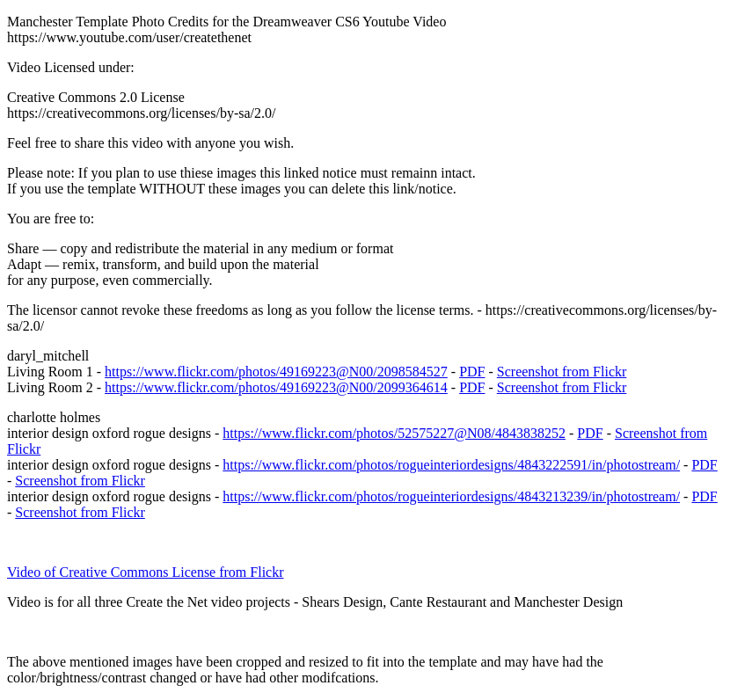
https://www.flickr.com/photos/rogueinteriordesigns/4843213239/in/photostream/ (451, 496)
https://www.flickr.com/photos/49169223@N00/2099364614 (276, 387)
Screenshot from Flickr (562, 372)
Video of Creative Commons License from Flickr (146, 572)
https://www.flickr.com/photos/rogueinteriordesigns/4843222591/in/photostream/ (451, 465)
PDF (472, 372)
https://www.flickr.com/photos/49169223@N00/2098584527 (276, 372)
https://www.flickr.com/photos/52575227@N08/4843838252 (394, 433)
